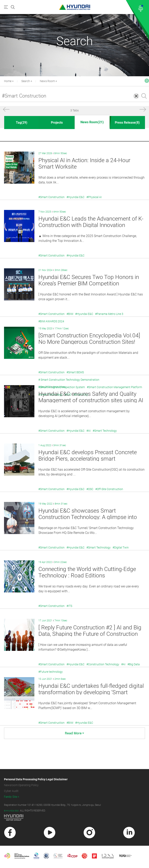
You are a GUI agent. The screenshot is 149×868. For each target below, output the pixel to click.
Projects (57, 123)
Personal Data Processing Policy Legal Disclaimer (36, 779)
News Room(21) (92, 122)
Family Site (11, 797)
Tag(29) (22, 123)
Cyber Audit (11, 791)
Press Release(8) (127, 123)
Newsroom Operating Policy (21, 785)
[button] (6, 110)
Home (8, 81)
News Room (47, 81)
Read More (74, 733)
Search (26, 81)
